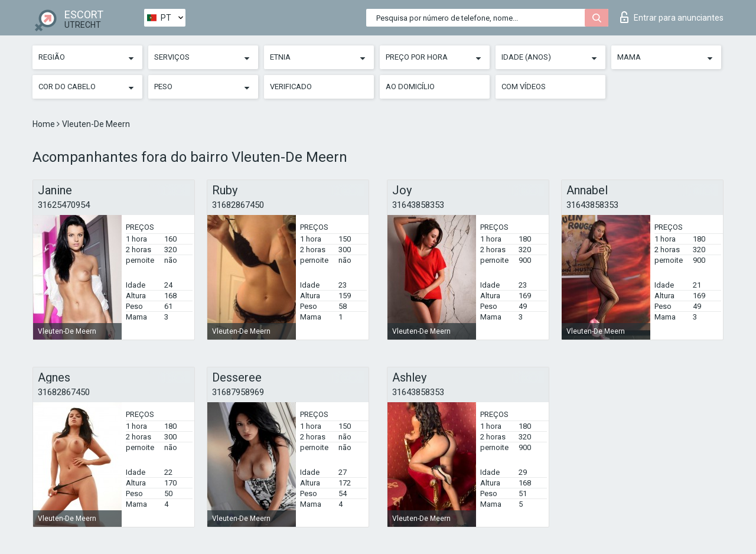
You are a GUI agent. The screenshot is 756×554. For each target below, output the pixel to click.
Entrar (672, 17)
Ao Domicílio (410, 87)
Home (45, 124)
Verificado (291, 87)
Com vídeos (524, 87)
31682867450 (238, 205)
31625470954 (64, 205)
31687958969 (238, 392)
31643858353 (418, 205)
